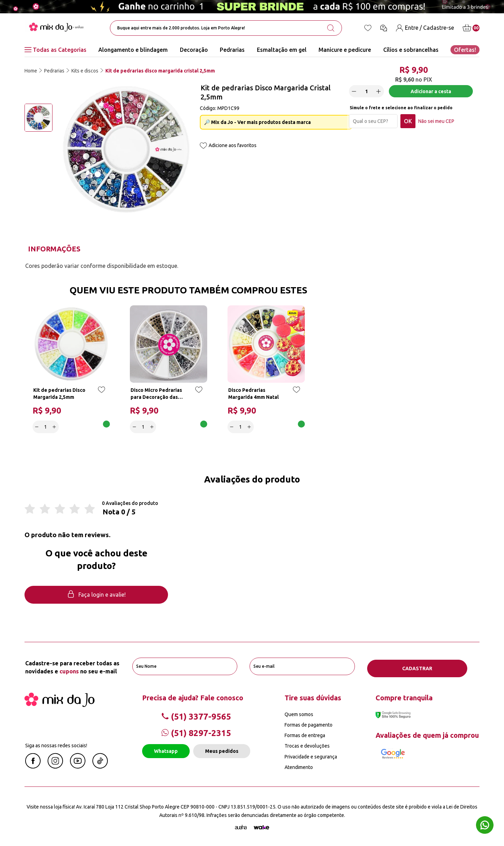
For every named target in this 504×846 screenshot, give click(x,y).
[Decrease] (356, 93)
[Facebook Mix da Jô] (33, 765)
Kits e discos (85, 71)
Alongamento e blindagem (133, 50)
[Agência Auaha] (241, 826)
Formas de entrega (305, 734)
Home (31, 71)
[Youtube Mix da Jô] (78, 765)
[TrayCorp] (261, 826)
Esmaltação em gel (282, 50)
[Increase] (381, 93)
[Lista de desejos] (368, 28)
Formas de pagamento (309, 724)
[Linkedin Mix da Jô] (100, 765)
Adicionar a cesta (431, 93)
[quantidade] (369, 94)
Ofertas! (465, 50)
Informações (54, 249)
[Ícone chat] (384, 28)
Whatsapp (166, 750)
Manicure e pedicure (345, 50)
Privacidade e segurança (311, 755)
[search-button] (331, 28)
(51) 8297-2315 (196, 732)
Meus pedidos (222, 750)
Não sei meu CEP (438, 124)
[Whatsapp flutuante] (485, 826)
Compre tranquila (404, 696)
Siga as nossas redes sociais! (56, 744)
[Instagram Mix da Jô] (55, 765)
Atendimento (299, 766)
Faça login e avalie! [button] (96, 596)
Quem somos (299, 713)
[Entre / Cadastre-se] (425, 28)
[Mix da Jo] (59, 703)
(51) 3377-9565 (196, 715)
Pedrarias (232, 50)
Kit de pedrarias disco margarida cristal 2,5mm (160, 71)
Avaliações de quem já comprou (427, 734)
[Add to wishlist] (203, 146)
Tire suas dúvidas (313, 696)
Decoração (194, 50)
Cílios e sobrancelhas (411, 50)
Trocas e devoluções (307, 745)
